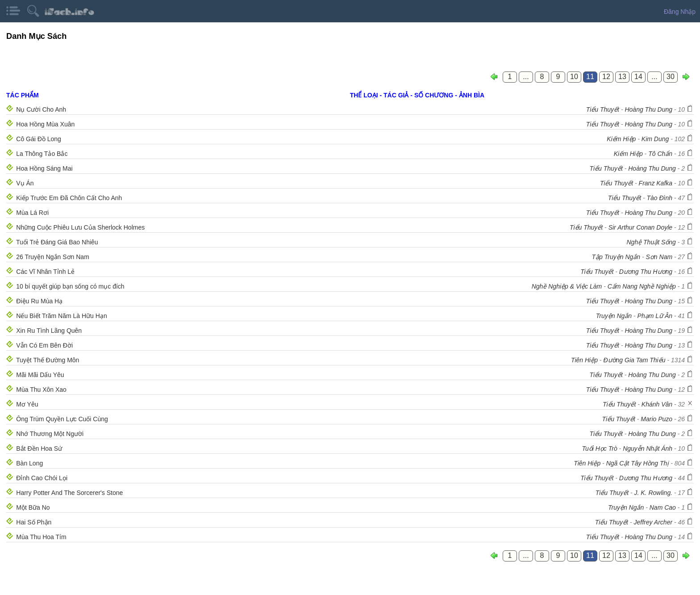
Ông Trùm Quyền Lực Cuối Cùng (62, 419)
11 (590, 77)
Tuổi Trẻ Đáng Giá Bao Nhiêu (57, 242)
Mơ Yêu (27, 404)
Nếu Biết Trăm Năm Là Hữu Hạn (61, 316)
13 (622, 77)
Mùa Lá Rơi (32, 213)
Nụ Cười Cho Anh (41, 109)
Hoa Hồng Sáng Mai (44, 168)
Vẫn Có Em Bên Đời (44, 345)
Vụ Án (25, 183)
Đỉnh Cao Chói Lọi (42, 478)
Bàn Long (29, 463)
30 (671, 77)
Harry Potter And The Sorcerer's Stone (69, 493)
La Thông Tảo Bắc (42, 154)
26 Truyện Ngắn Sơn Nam (53, 257)
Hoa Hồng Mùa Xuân (45, 124)
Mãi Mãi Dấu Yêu (40, 375)
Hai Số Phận (34, 522)
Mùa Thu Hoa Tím (41, 537)
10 (574, 77)
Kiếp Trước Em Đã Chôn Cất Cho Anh (69, 198)
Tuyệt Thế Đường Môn (48, 360)
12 (606, 77)
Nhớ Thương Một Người (50, 434)
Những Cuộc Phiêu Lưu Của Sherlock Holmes (80, 227)
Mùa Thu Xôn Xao (41, 390)
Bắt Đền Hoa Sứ (39, 448)
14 (638, 77)
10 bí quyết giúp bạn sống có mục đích (70, 286)
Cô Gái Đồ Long (39, 139)
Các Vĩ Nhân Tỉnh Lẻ (45, 272)
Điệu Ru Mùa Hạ (39, 301)
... (526, 77)
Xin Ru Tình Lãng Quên (49, 331)
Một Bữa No (33, 507)
